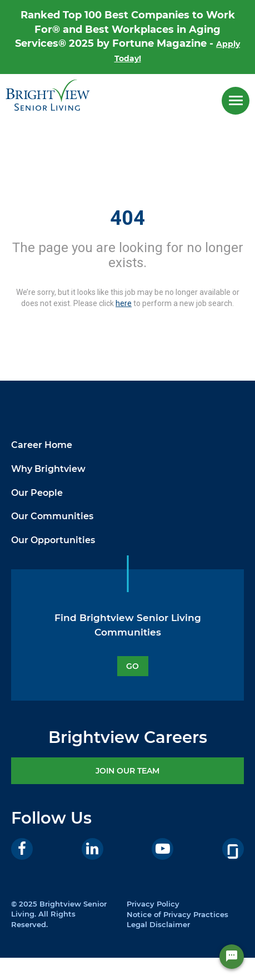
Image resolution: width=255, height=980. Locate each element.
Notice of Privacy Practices (177, 914)
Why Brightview (48, 469)
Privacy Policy (153, 904)
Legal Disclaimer (158, 924)
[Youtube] (162, 849)
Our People (37, 493)
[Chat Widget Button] (232, 957)
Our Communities (52, 516)
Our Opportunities (53, 540)
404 (127, 218)
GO (132, 666)
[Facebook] (22, 849)
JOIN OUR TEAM (127, 771)
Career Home (42, 445)
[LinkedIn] (92, 849)
